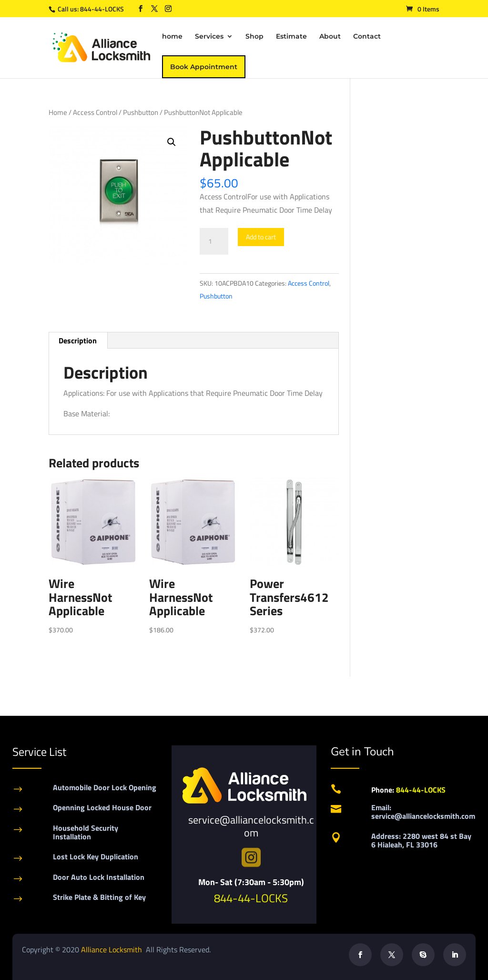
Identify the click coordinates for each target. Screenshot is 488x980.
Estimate (291, 37)
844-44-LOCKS (103, 9)
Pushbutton (141, 112)
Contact (367, 37)
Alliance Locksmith (112, 949)
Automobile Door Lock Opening (105, 787)
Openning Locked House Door (102, 807)
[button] (172, 142)
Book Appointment (204, 67)
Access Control (95, 112)
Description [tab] (78, 340)
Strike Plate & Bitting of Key (99, 897)
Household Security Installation (86, 832)
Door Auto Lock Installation (99, 877)
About (330, 37)
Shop (254, 37)
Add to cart (261, 237)
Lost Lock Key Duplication (96, 856)
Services (209, 37)
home (172, 37)
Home (58, 112)
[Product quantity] (214, 241)
